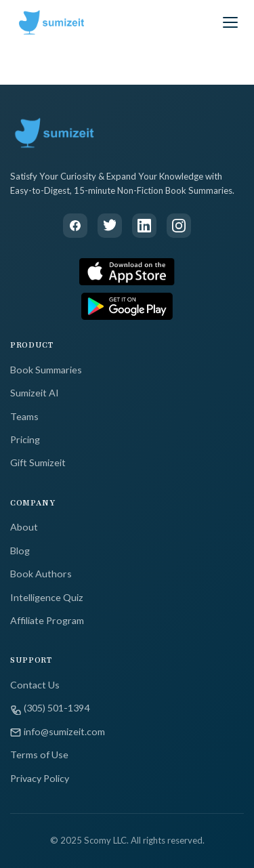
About (24, 527)
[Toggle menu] (230, 22)
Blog (20, 551)
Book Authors (41, 574)
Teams (24, 416)
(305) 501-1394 (50, 708)
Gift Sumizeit (38, 462)
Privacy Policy (40, 778)
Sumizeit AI (35, 393)
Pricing (25, 439)
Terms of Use (39, 755)
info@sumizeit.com (58, 732)
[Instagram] (179, 226)
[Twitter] (110, 226)
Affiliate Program (47, 620)
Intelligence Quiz (47, 597)
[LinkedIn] (144, 226)
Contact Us (35, 685)
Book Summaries (46, 370)
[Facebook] (75, 226)
